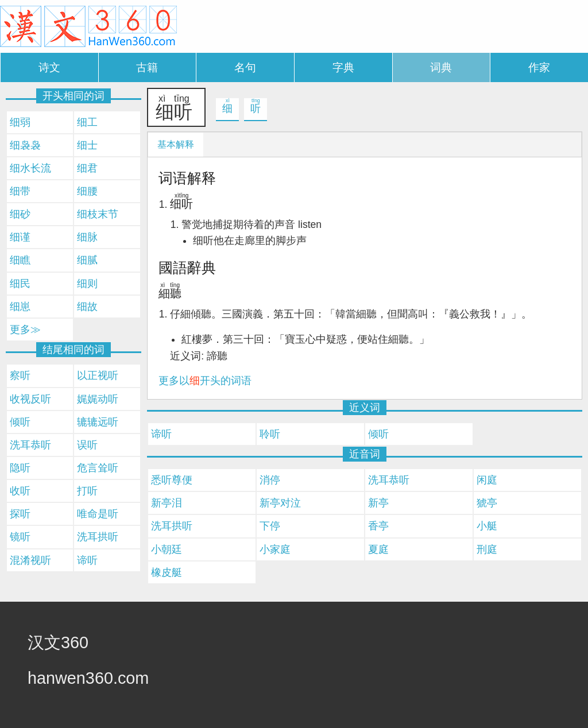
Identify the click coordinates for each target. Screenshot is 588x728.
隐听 (20, 468)
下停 (270, 526)
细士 (87, 145)
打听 (87, 491)
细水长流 (30, 168)
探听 (20, 514)
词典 (441, 67)
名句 (245, 67)
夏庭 (378, 549)
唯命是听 (98, 514)
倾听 (378, 434)
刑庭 (487, 549)
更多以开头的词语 (205, 381)
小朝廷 (167, 549)
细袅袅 (25, 145)
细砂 (20, 214)
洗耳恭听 (389, 480)
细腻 (87, 260)
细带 (20, 191)
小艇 (487, 526)
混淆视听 (30, 560)
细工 (87, 122)
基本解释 (176, 144)
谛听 (161, 434)
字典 (343, 67)
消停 (270, 480)
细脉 (87, 237)
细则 (87, 284)
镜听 (20, 537)
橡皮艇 (167, 572)
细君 (87, 168)
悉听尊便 (172, 480)
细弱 (20, 122)
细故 (87, 307)
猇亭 (487, 503)
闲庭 (487, 480)
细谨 (20, 237)
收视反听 (30, 399)
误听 (87, 445)
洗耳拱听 (172, 526)
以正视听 (98, 375)
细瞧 (20, 260)
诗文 (49, 67)
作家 (539, 67)
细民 (20, 284)
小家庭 (275, 549)
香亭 (378, 526)
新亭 (378, 503)
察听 (20, 375)
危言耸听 (98, 468)
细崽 (20, 307)
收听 (20, 491)
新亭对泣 (280, 503)
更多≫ (25, 330)
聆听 (270, 434)
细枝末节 (98, 214)
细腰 (87, 191)
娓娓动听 (98, 399)
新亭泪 (167, 503)
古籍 (147, 67)
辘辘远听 (98, 422)
